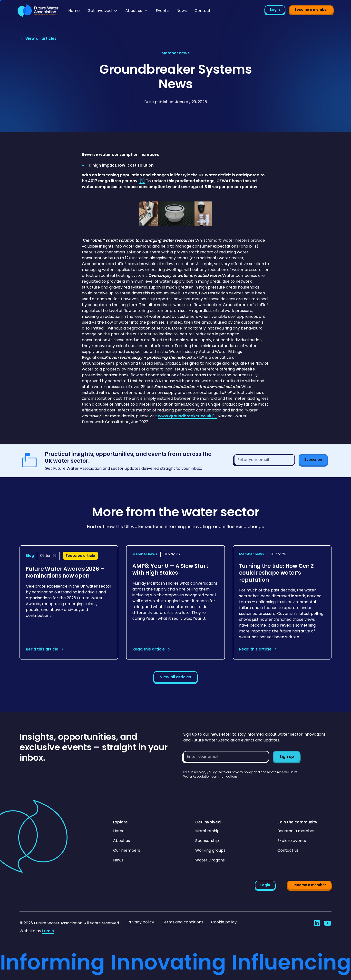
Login (275, 10)
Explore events (292, 841)
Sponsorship (207, 841)
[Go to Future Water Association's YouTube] (328, 923)
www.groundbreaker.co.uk (185, 416)
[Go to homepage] (38, 11)
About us (122, 841)
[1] (214, 416)
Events (162, 11)
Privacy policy (141, 922)
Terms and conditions (183, 922)
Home (74, 11)
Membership (207, 831)
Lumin (48, 931)
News (182, 11)
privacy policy (242, 772)
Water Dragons (210, 860)
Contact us (288, 850)
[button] (102, 11)
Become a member (311, 10)
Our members (127, 850)
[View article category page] (176, 53)
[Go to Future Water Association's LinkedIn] (317, 923)
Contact (203, 11)
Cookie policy (224, 922)
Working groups (210, 850)
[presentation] (220, 788)
